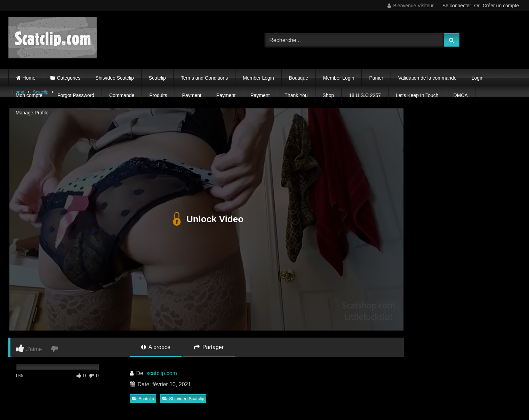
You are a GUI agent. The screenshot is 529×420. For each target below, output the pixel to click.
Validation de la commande (427, 78)
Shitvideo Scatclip (115, 78)
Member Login (258, 78)
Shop (328, 95)
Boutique (299, 78)
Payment (192, 95)
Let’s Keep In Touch (417, 95)
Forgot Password (76, 95)
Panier (376, 78)
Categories (69, 78)
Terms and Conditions (204, 78)
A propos (156, 347)
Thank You (296, 95)
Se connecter (457, 6)
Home (29, 78)
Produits (158, 95)
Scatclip (157, 78)
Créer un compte (501, 6)
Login (478, 78)
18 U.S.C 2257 (365, 95)
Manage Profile (32, 113)
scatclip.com (162, 373)
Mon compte (29, 95)
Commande (122, 95)
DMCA (461, 95)
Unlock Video (206, 219)
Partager (209, 347)
